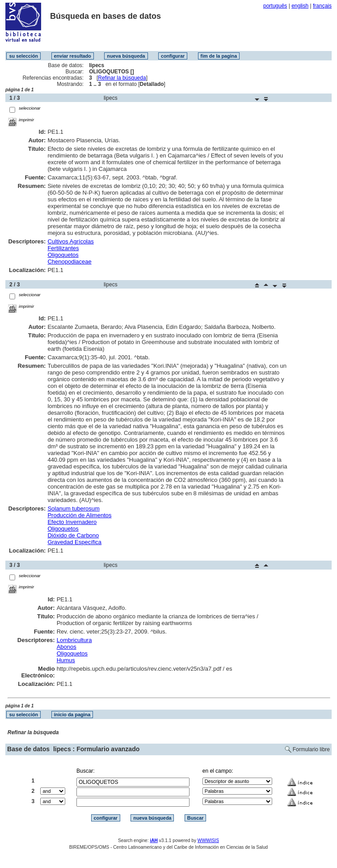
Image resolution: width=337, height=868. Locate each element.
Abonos (67, 647)
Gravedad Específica (74, 542)
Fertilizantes (63, 248)
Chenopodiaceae (69, 262)
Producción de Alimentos (79, 515)
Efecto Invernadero (72, 522)
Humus (66, 660)
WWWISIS (208, 840)
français (322, 6)
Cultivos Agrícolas (70, 241)
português (275, 6)
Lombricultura (74, 640)
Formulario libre (311, 749)
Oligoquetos (63, 255)
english (300, 6)
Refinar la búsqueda (122, 78)
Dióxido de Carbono (73, 535)
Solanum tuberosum (73, 508)
